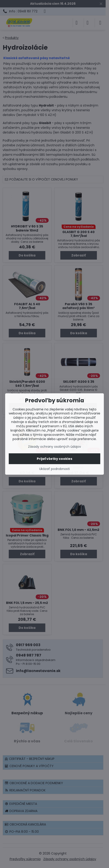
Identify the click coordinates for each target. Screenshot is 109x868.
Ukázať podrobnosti (54, 469)
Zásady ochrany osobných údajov (54, 447)
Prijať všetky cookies (54, 459)
